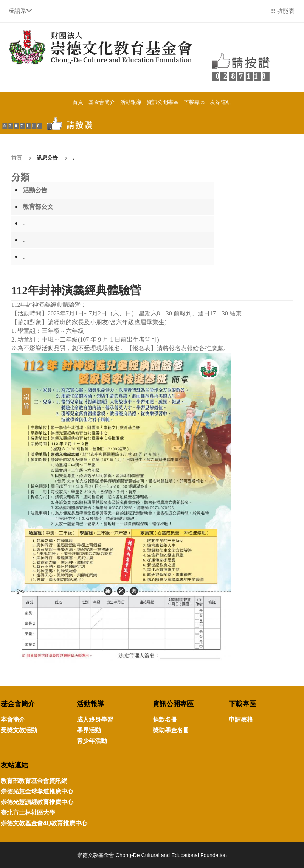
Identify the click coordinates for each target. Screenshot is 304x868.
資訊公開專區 (163, 102)
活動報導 (131, 102)
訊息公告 (47, 158)
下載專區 (194, 102)
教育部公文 (38, 207)
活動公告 (35, 190)
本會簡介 (13, 720)
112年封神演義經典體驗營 (76, 290)
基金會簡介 (102, 102)
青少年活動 (92, 741)
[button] (21, 11)
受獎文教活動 (19, 730)
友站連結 (221, 102)
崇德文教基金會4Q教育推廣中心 (44, 823)
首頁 (78, 102)
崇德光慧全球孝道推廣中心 (37, 791)
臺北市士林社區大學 (28, 813)
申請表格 (241, 720)
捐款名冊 (165, 720)
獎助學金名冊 (171, 730)
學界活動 (89, 730)
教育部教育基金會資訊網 (34, 781)
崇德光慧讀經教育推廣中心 (37, 802)
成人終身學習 (95, 720)
